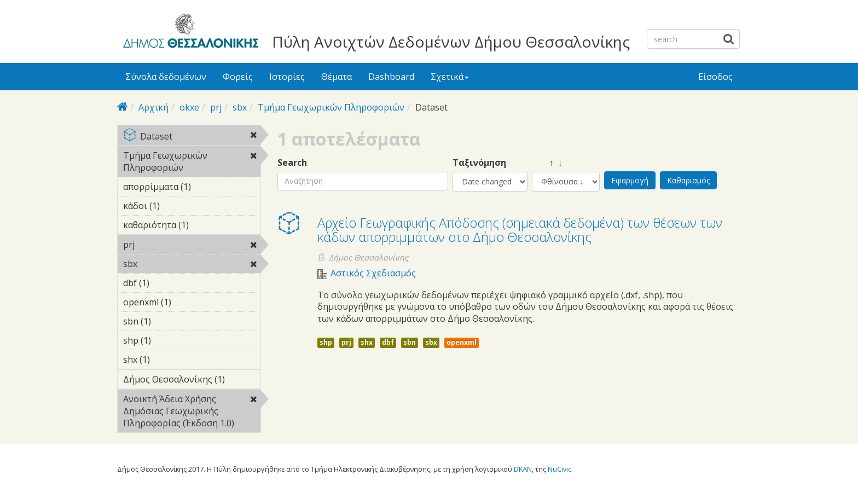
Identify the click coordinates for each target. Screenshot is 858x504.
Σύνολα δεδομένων (166, 77)
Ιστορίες (287, 77)
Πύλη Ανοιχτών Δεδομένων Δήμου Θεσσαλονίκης (451, 42)
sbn (410, 342)
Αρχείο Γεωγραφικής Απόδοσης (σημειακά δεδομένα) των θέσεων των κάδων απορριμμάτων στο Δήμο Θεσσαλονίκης (520, 230)
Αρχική (153, 107)
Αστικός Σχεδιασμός (373, 273)
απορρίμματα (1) (192, 188)
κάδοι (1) (177, 206)
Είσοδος (715, 77)
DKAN (523, 469)
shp (326, 342)
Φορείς (238, 77)
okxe (189, 107)
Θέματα (337, 77)
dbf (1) (166, 283)
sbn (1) (168, 321)
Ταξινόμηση (479, 163)
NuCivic (560, 469)
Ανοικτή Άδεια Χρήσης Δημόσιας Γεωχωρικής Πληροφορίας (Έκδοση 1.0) (192, 413)
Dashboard (391, 77)
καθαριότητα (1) (192, 227)
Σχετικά (450, 77)
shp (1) (168, 340)
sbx (240, 107)
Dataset (192, 137)
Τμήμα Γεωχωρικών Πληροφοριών (331, 107)
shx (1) (167, 360)
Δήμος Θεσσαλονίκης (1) (192, 381)
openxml (462, 342)
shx (367, 342)
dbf (388, 342)
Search (292, 163)
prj (216, 107)
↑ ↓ (547, 163)
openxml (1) (188, 302)
